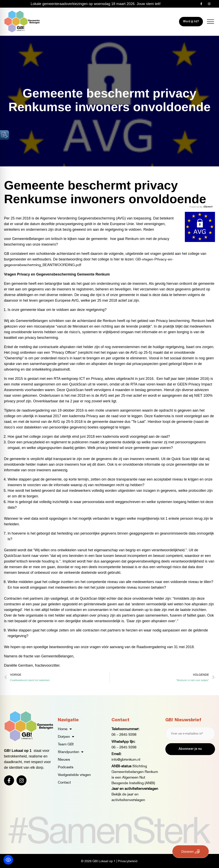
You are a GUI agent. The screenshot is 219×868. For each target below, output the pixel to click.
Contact (64, 782)
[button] (210, 22)
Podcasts (66, 767)
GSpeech (208, 207)
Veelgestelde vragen (74, 775)
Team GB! (66, 744)
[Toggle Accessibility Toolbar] (8, 860)
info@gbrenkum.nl (126, 759)
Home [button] (65, 729)
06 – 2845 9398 (124, 734)
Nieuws (64, 759)
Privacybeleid (127, 861)
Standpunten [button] (71, 752)
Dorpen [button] (66, 737)
